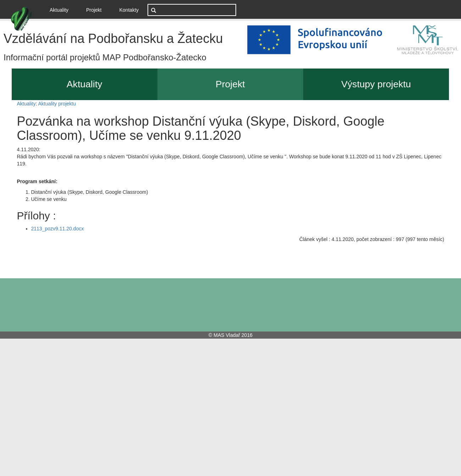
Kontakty (129, 10)
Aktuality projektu (57, 104)
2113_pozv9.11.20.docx (58, 229)
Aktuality (62, 9)
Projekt (94, 10)
